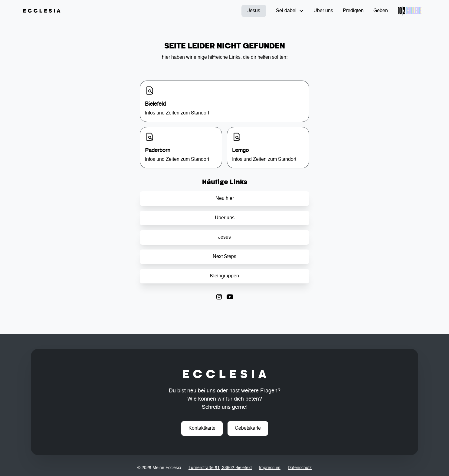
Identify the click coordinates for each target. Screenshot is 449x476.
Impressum (270, 468)
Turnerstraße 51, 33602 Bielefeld (220, 468)
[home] (42, 11)
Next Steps (224, 257)
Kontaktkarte (202, 428)
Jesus (254, 11)
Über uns (323, 11)
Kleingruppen (224, 276)
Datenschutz (300, 468)
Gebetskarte (248, 428)
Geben (381, 11)
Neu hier (225, 199)
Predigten (353, 11)
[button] (290, 11)
